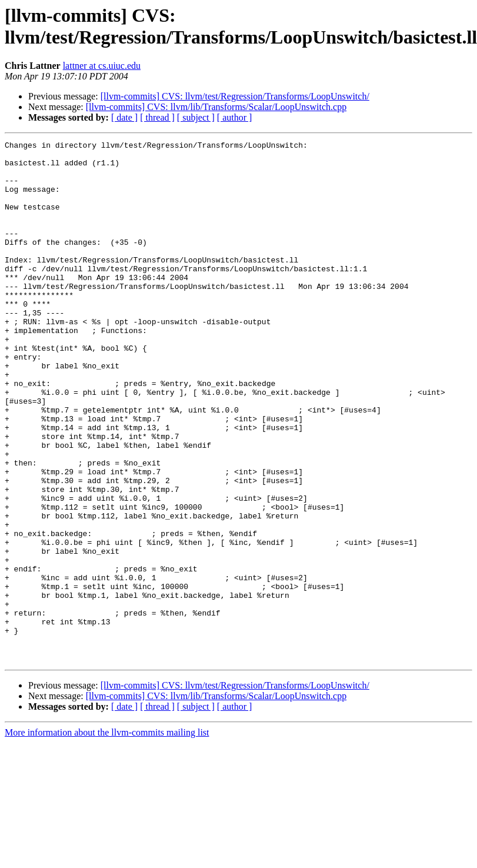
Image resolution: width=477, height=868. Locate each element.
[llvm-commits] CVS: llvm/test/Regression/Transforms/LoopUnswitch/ (235, 96)
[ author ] (235, 117)
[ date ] (124, 117)
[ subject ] (196, 117)
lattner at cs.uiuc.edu (102, 66)
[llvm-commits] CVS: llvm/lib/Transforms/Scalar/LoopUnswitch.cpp (216, 107)
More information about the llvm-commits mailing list (107, 837)
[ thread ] (157, 117)
